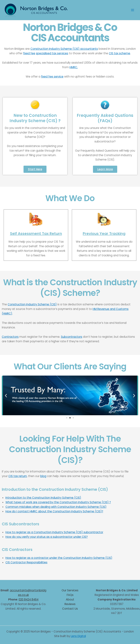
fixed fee (29, 53)
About (70, 599)
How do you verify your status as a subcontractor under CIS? (47, 537)
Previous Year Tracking (104, 234)
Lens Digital (78, 636)
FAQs (70, 595)
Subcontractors (72, 337)
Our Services (70, 590)
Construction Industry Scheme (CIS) (32, 304)
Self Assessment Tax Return (36, 234)
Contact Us (70, 609)
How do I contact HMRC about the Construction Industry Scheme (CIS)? (54, 511)
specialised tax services (52, 53)
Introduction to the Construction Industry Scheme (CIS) (43, 498)
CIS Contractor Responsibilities (26, 562)
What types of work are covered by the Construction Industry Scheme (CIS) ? (58, 502)
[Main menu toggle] (132, 10)
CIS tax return (18, 476)
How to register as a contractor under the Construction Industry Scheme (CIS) (59, 558)
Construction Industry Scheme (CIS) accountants (64, 49)
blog (43, 476)
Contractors (10, 337)
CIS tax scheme (119, 53)
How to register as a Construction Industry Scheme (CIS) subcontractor (54, 532)
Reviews (70, 604)
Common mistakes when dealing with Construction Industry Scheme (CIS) (56, 507)
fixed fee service (52, 77)
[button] (6, 395)
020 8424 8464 (29, 599)
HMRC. (74, 67)
